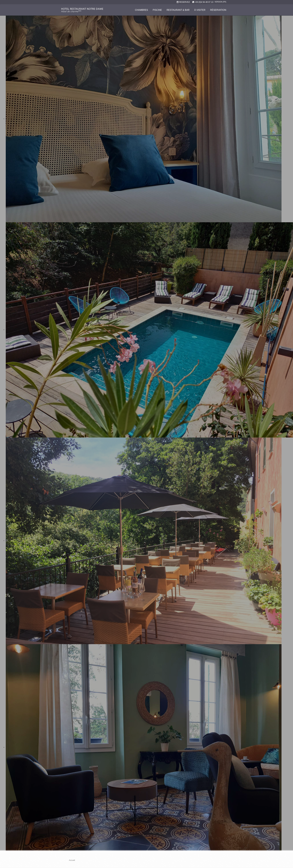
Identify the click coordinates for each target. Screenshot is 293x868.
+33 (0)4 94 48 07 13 (204, 2)
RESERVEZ (184, 2)
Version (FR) (220, 2)
